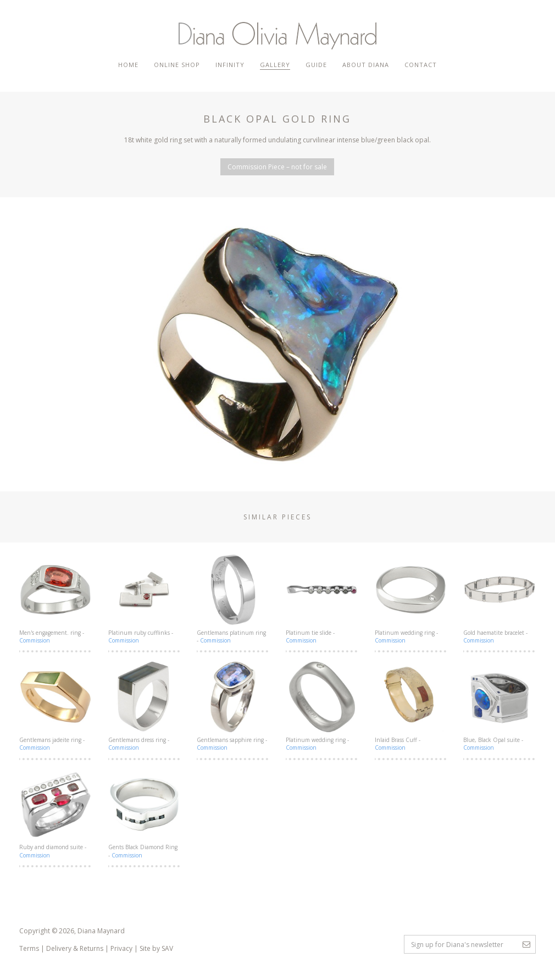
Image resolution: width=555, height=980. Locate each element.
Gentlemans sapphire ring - (233, 706)
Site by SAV (156, 948)
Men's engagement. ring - (56, 599)
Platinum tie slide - (322, 599)
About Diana (366, 65)
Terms (29, 948)
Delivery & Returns (75, 948)
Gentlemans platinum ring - (233, 599)
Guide (316, 65)
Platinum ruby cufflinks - (145, 599)
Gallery (275, 65)
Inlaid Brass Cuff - (411, 706)
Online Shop (177, 65)
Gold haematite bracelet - (500, 599)
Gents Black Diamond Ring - (145, 814)
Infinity (230, 65)
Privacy (121, 948)
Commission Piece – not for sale (277, 167)
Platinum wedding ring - (411, 599)
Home (128, 65)
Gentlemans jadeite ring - (56, 706)
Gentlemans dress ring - (145, 706)
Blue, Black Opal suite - (500, 706)
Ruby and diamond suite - (56, 814)
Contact (421, 65)
